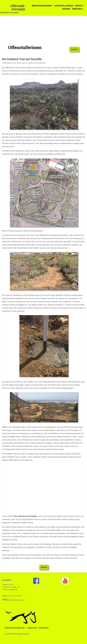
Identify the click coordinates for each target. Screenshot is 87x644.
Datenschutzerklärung (15, 628)
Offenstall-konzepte (9, 12)
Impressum (32, 628)
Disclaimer (44, 628)
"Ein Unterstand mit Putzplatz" (26, 516)
